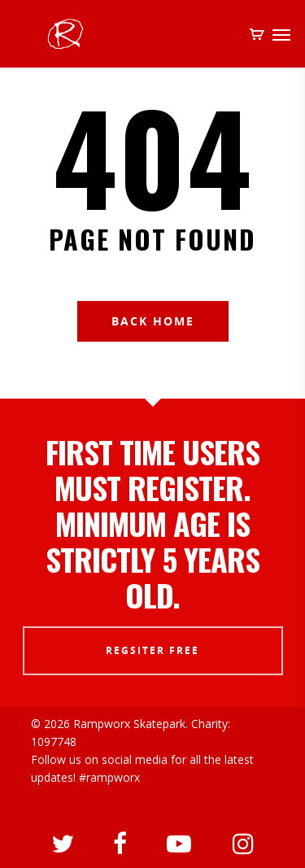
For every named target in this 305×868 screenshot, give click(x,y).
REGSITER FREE (152, 650)
